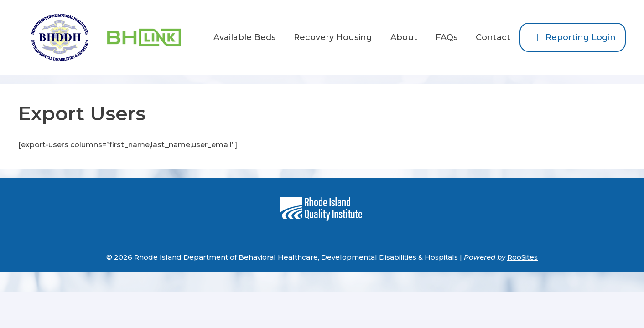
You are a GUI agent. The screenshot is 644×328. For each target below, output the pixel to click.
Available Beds (244, 37)
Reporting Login (573, 37)
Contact (493, 37)
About (404, 37)
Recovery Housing (333, 37)
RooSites (522, 257)
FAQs (447, 37)
